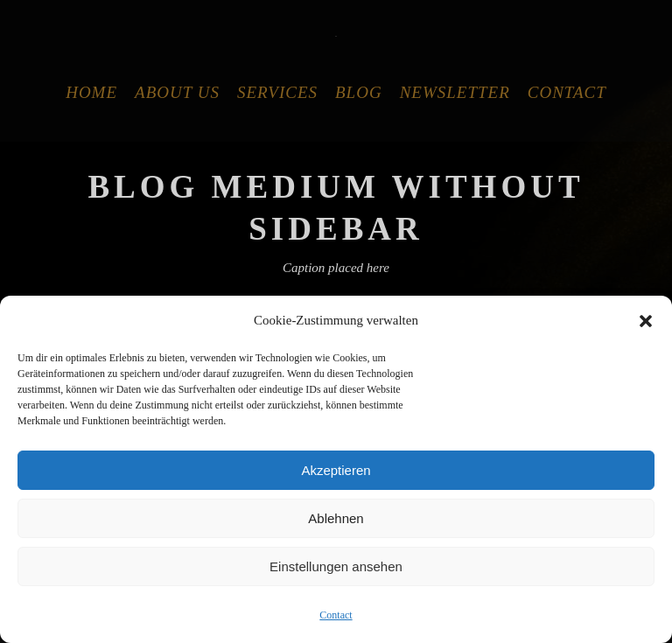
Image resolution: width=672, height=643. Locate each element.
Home (91, 92)
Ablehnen (336, 518)
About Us (177, 92)
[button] (646, 321)
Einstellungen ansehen (336, 566)
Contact (336, 615)
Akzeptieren (336, 470)
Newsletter (455, 92)
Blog (359, 92)
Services (277, 92)
